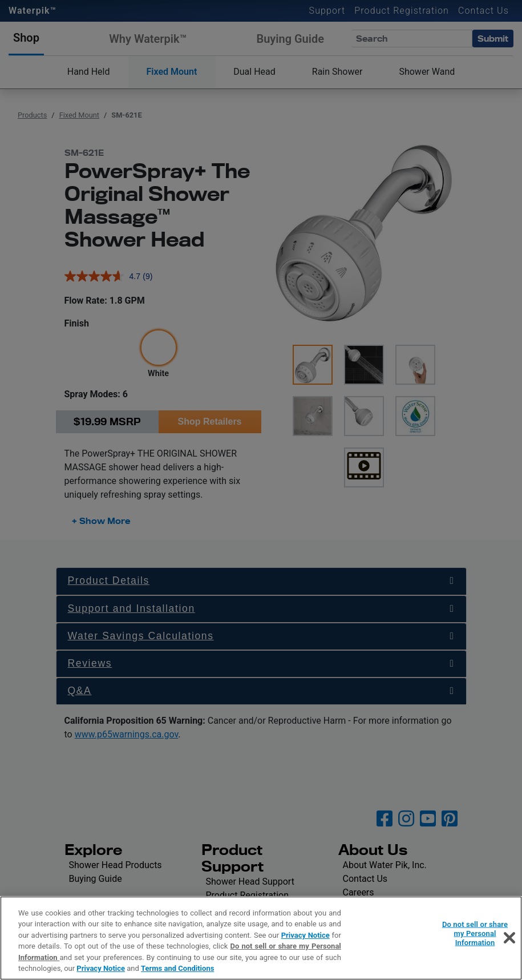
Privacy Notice (305, 935)
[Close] (509, 938)
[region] (261, 938)
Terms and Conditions (177, 968)
